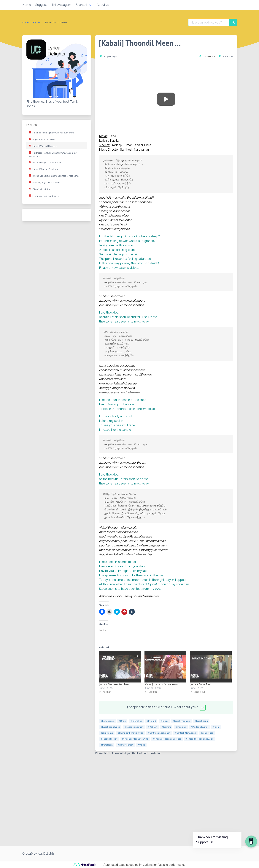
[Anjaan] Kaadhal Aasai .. (42, 139)
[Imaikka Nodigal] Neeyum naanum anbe (51, 132)
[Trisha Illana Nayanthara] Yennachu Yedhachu (53, 175)
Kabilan (37, 22)
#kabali (164, 721)
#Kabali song (201, 721)
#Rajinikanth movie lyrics (130, 733)
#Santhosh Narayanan (159, 733)
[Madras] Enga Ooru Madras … (45, 182)
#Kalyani (166, 727)
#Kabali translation (134, 727)
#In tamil (151, 721)
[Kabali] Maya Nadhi (201, 684)
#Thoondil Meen (109, 739)
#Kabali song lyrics (110, 727)
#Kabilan (152, 727)
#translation (107, 745)
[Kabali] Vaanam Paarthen (43, 169)
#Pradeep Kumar (200, 727)
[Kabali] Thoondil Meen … (43, 146)
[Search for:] (209, 22)
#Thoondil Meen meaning (135, 739)
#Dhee (122, 721)
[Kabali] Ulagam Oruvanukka (45, 162)
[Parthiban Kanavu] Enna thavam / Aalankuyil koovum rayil (53, 154)
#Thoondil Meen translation (200, 739)
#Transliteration (125, 745)
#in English (136, 721)
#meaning (181, 727)
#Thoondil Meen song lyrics (167, 739)
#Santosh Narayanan (185, 733)
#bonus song (107, 721)
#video (141, 745)
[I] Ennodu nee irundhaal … (43, 196)
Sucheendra (209, 56)
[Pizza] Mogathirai (39, 189)
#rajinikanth (107, 733)
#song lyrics (207, 733)
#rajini (216, 727)
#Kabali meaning (181, 721)
